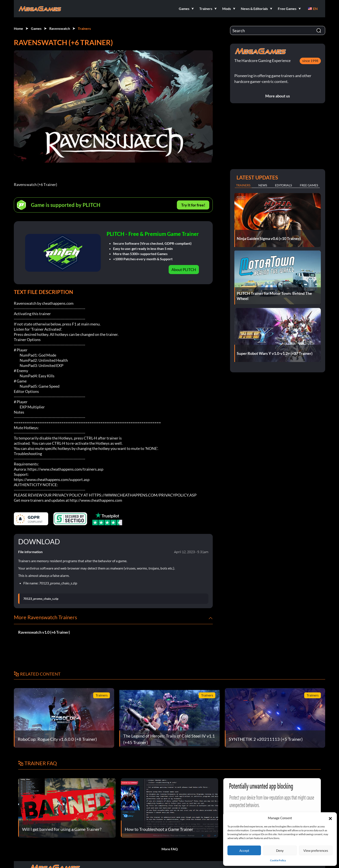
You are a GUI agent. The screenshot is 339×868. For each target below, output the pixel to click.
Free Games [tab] (309, 185)
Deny (280, 851)
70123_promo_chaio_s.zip (41, 599)
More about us (278, 96)
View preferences (316, 851)
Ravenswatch (60, 28)
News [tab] (263, 185)
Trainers (84, 28)
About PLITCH (184, 270)
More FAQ (170, 849)
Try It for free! (193, 205)
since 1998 (310, 61)
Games (36, 28)
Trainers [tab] (243, 185)
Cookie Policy (278, 860)
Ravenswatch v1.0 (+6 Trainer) (44, 632)
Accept (244, 851)
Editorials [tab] (283, 185)
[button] (330, 818)
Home (18, 28)
